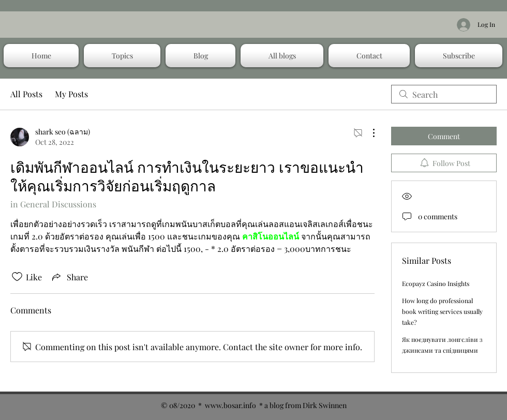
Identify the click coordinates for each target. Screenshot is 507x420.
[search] (444, 94)
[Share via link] (69, 277)
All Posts (26, 94)
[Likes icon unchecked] (17, 277)
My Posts (71, 94)
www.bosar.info (230, 405)
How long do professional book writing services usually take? (442, 311)
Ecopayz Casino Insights (436, 283)
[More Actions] (368, 133)
